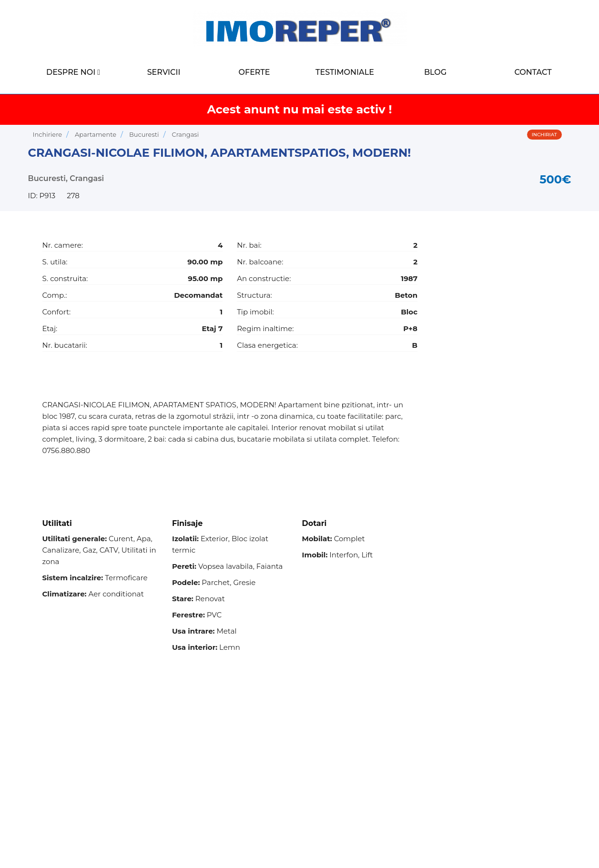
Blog (435, 72)
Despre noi (71, 72)
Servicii (164, 72)
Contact (533, 72)
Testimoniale (345, 72)
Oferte (254, 72)
